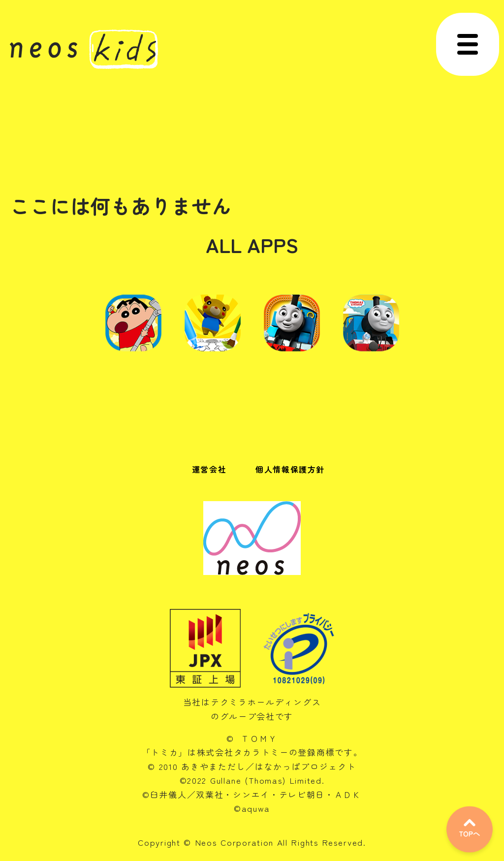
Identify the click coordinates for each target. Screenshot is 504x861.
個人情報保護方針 (290, 469)
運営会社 (209, 469)
